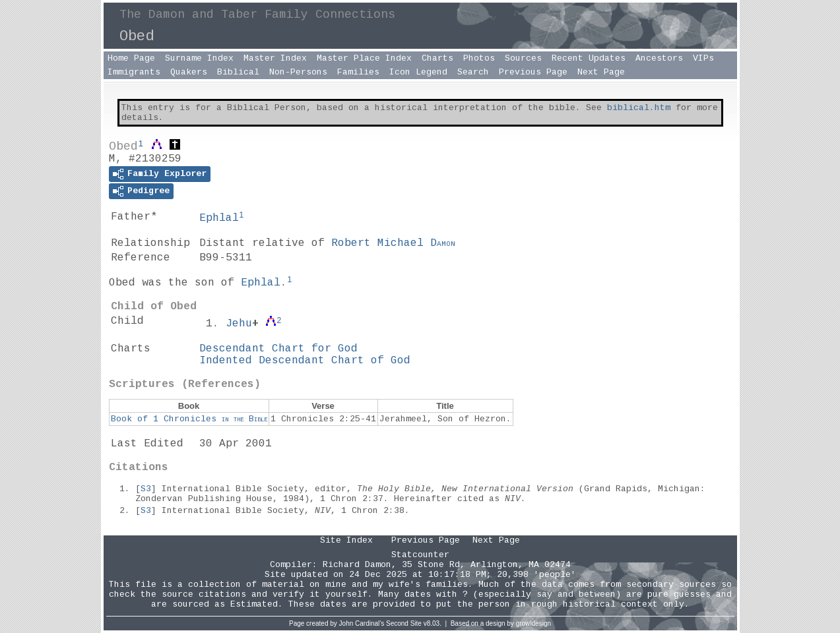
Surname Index (199, 58)
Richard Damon (357, 565)
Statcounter (420, 555)
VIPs (703, 58)
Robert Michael (393, 243)
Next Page (601, 72)
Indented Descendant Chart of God (305, 361)
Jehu (239, 324)
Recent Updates (589, 58)
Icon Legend (418, 72)
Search (473, 72)
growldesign (533, 623)
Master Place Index (364, 58)
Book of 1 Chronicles (189, 419)
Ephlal (219, 218)
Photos (479, 58)
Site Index (346, 540)
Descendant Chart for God (278, 349)
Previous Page (533, 72)
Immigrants (134, 72)
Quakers (189, 72)
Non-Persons (298, 72)
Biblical (238, 72)
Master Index (275, 58)
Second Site (404, 623)
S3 (146, 489)
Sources (523, 58)
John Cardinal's (362, 623)
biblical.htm (639, 108)
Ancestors (659, 58)
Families (358, 72)
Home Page (131, 58)
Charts (437, 58)
